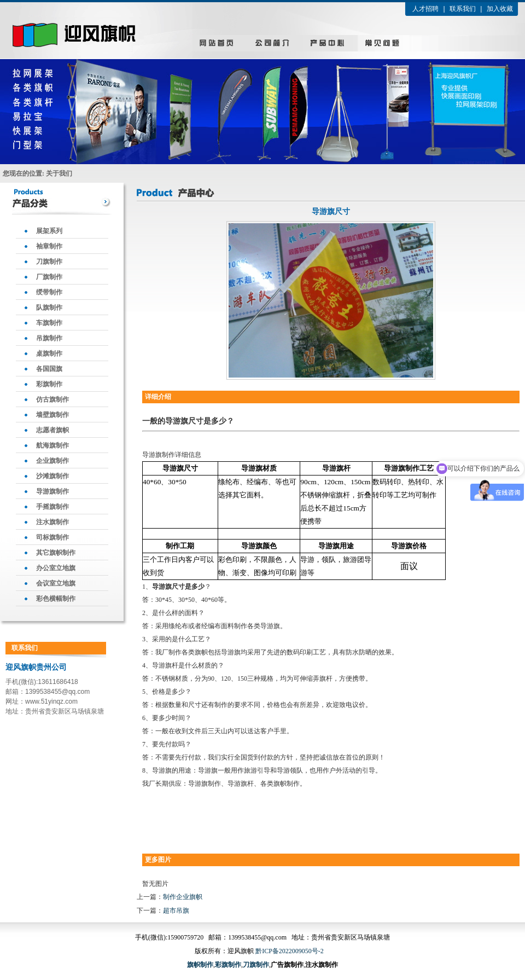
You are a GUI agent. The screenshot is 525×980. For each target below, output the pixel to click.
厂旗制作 (49, 277)
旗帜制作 (200, 965)
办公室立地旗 (56, 568)
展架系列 (49, 231)
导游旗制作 (52, 491)
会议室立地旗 (56, 583)
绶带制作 (49, 292)
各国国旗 (49, 369)
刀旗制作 (49, 262)
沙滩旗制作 (52, 476)
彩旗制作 (49, 384)
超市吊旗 (176, 911)
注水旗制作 (52, 522)
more (106, 202)
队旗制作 (49, 308)
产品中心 (327, 43)
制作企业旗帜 (183, 897)
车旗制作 (49, 323)
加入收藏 (500, 9)
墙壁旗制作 (52, 415)
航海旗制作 (52, 445)
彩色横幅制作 (56, 599)
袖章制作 (49, 246)
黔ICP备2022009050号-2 (290, 951)
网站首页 (217, 43)
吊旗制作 (49, 338)
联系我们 (463, 9)
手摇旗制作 (52, 507)
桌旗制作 (49, 353)
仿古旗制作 (52, 399)
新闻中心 (382, 43)
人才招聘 (425, 9)
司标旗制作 (52, 537)
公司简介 (272, 43)
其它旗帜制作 (56, 553)
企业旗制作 (52, 461)
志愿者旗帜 (52, 430)
